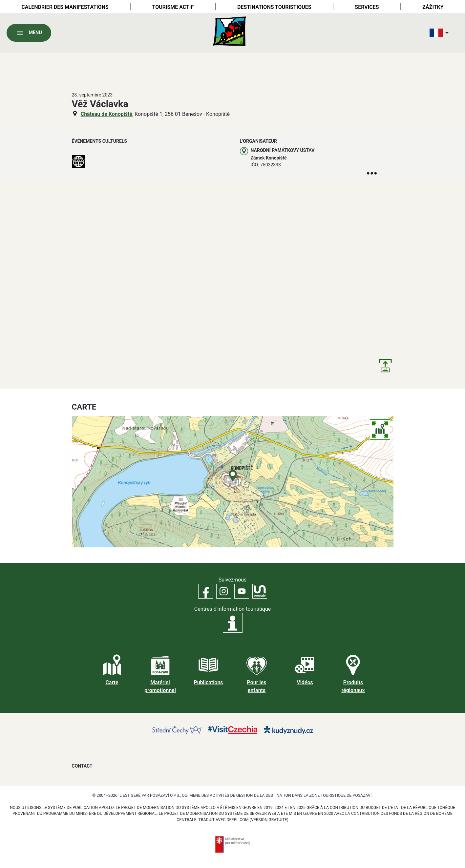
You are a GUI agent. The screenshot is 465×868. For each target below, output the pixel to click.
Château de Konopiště (106, 114)
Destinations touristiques (274, 7)
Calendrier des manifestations (65, 7)
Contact (82, 766)
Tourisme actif (173, 7)
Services (367, 7)
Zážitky (433, 7)
